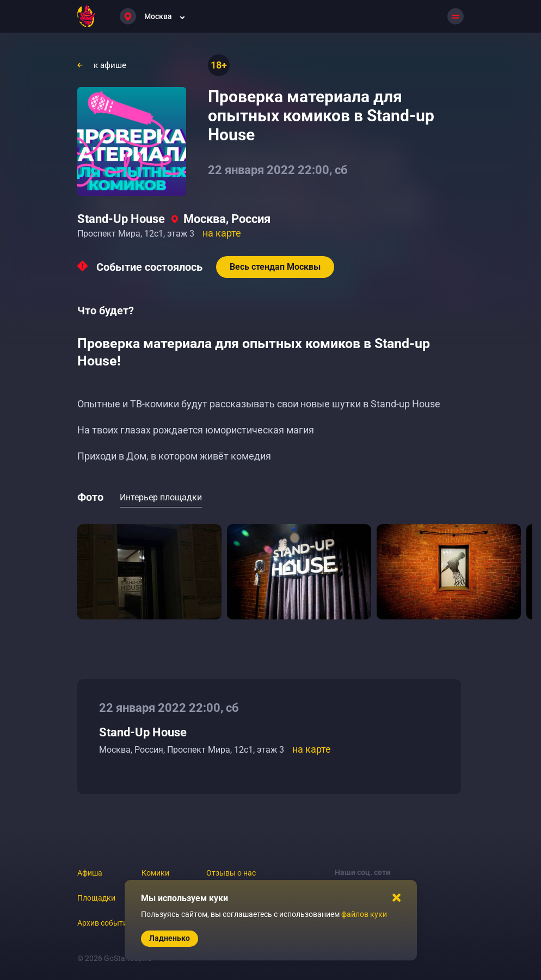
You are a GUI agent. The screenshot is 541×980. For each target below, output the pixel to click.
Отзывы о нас (231, 873)
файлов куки (364, 914)
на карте (222, 233)
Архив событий (104, 923)
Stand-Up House (121, 219)
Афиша (90, 873)
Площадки (96, 898)
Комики (155, 873)
